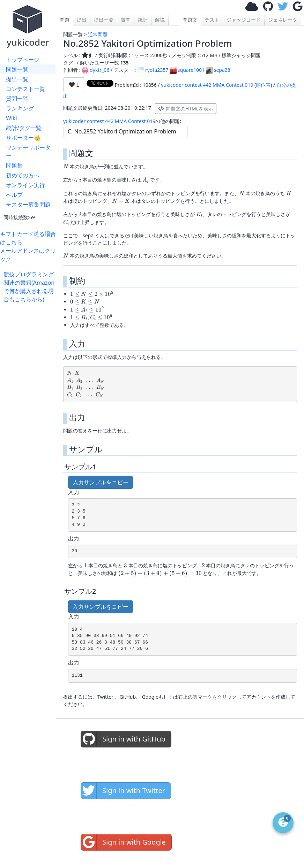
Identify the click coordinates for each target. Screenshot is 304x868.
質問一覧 (17, 99)
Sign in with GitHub (123, 739)
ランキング (20, 108)
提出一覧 (17, 79)
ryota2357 (153, 70)
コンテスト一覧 (25, 89)
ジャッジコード (244, 20)
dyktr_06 (95, 70)
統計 (143, 20)
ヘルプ (14, 195)
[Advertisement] (30, 408)
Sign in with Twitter (123, 791)
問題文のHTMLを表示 (186, 109)
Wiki (12, 118)
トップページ (23, 60)
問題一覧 (17, 69)
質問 (126, 20)
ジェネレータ (283, 20)
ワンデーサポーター (28, 152)
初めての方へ (23, 175)
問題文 (190, 20)
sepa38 (218, 70)
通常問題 (98, 34)
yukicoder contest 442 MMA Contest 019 (207, 85)
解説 (160, 20)
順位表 (263, 85)
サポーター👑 (23, 138)
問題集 (14, 166)
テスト (212, 20)
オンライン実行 (25, 185)
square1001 (187, 70)
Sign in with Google (123, 842)
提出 (82, 20)
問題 (65, 20)
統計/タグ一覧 (24, 128)
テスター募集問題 (28, 205)
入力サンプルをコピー (101, 482)
